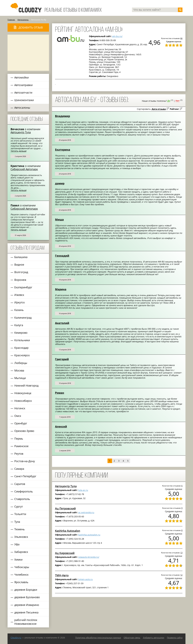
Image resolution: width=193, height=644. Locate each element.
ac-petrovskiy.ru (86, 512)
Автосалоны (22, 108)
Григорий (62, 359)
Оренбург (21, 423)
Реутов (19, 454)
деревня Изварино (27, 605)
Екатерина (63, 150)
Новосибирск (23, 401)
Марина (61, 289)
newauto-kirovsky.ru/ (89, 557)
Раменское (21, 446)
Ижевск (19, 295)
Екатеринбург (23, 287)
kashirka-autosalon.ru (89, 535)
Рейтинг (174, 109)
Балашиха (21, 257)
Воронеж (20, 280)
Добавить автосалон (154, 638)
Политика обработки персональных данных (98, 638)
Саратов (20, 484)
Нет (178, 101)
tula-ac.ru (83, 490)
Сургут (19, 506)
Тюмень (20, 529)
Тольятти (20, 514)
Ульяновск (21, 537)
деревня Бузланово (27, 597)
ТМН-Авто (62, 575)
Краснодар (21, 348)
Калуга (19, 325)
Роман (60, 393)
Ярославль (21, 582)
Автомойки (21, 77)
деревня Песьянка (26, 612)
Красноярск (22, 355)
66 (181, 38)
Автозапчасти (23, 92)
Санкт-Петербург (25, 476)
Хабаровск (21, 552)
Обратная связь (132, 638)
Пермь (19, 439)
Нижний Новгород (26, 385)
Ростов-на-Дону (25, 461)
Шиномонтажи (24, 100)
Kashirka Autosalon (68, 531)
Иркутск (20, 302)
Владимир (62, 116)
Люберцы (21, 363)
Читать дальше (18, 151)
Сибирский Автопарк (24, 169)
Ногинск (20, 408)
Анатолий (62, 323)
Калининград (23, 318)
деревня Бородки (26, 590)
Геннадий (62, 256)
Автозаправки (23, 85)
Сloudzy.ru (16, 638)
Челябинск (21, 575)
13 (181, 553)
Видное (19, 265)
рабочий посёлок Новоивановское (26, 622)
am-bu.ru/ (117, 36)
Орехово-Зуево (24, 431)
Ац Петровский (65, 508)
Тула (17, 522)
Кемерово (21, 333)
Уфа (17, 544)
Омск (18, 416)
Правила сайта (175, 638)
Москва (19, 370)
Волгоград (21, 272)
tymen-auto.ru (85, 579)
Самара (19, 469)
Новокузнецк (23, 393)
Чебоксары (22, 567)
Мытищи (20, 378)
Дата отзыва (159, 109)
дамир (60, 183)
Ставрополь (22, 499)
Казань (19, 310)
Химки (18, 559)
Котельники (22, 340)
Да (169, 101)
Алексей (61, 426)
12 (181, 575)
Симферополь (24, 491)
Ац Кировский (65, 553)
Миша (59, 219)
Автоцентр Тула (21, 132)
